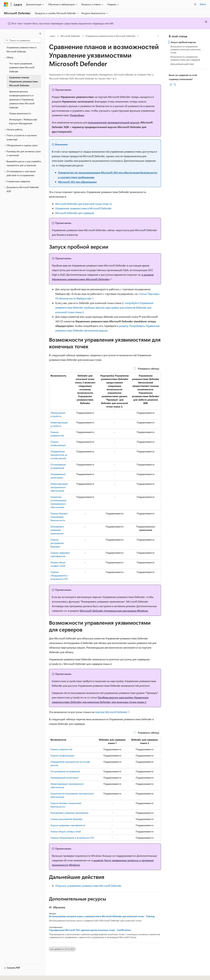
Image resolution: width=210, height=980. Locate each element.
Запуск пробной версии (183, 42)
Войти (203, 4)
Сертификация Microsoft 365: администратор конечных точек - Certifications (90, 930)
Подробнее (77, 115)
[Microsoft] (6, 4)
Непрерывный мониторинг (65, 778)
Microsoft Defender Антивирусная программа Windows (114, 611)
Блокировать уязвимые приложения (57, 530)
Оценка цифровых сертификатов (68, 825)
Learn (52, 36)
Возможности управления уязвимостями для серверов (185, 58)
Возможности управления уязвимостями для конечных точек (185, 49)
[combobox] (22, 40)
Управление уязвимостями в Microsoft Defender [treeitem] (21, 49)
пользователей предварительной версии (114, 122)
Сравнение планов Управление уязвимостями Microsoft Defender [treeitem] (23, 81)
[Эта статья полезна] (171, 84)
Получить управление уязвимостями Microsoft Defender (88, 886)
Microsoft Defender (70, 36)
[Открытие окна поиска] (195, 4)
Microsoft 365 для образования (77, 182)
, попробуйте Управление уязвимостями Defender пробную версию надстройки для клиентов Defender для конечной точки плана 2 (104, 307)
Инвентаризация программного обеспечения (59, 487)
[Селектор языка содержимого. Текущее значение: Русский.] (11, 975)
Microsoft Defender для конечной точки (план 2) (84, 204)
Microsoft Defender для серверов (75, 213)
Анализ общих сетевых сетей (66, 831)
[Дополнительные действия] (158, 36)
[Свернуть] (40, 34)
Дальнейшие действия (182, 64)
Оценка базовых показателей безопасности (59, 517)
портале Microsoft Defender (111, 712)
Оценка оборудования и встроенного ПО (59, 575)
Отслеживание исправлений (65, 771)
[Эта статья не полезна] (175, 84)
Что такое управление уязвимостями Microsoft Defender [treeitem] (22, 67)
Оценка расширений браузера (57, 543)
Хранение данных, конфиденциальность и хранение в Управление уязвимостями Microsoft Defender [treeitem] (22, 99)
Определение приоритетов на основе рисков (59, 455)
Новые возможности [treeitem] (20, 113)
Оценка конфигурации (62, 756)
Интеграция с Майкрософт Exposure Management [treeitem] (23, 121)
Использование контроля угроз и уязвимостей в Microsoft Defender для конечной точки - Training (102, 916)
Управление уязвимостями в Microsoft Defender (110, 36)
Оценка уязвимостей (61, 749)
